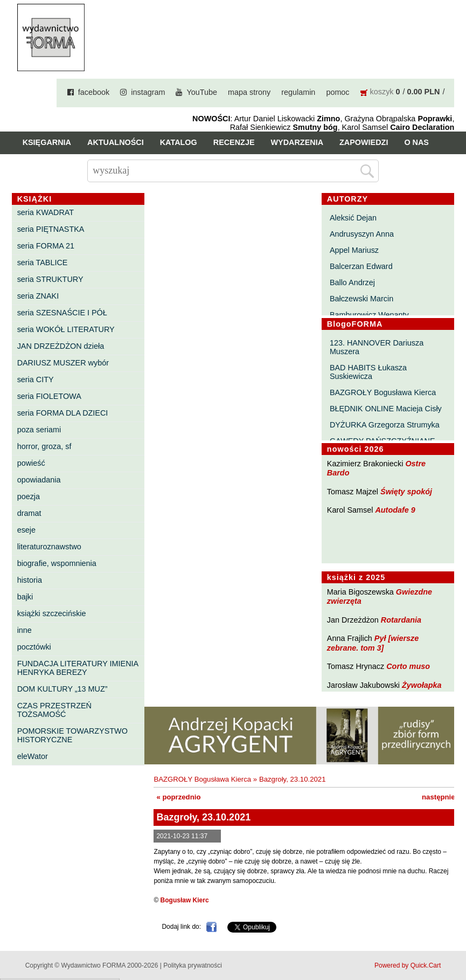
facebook (94, 92)
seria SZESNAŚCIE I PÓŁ (62, 313)
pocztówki (34, 647)
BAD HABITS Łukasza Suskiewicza (368, 372)
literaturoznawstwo (49, 547)
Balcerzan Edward (361, 266)
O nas (416, 142)
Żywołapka (422, 685)
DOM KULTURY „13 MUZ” (62, 689)
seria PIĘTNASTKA (51, 229)
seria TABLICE (43, 263)
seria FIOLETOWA (49, 396)
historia (30, 580)
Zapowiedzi (364, 142)
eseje (26, 530)
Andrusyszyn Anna (362, 234)
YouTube (202, 92)
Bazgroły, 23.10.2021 (293, 779)
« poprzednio (178, 797)
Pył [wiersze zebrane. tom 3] (373, 643)
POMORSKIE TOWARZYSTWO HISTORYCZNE (72, 735)
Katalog (179, 142)
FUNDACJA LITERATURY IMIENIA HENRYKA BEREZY (78, 668)
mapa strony (249, 92)
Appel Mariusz (354, 250)
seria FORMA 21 (46, 246)
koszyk (382, 92)
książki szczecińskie (52, 613)
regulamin (298, 92)
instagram (148, 92)
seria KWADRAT (46, 212)
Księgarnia (47, 142)
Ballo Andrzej (352, 282)
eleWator (33, 756)
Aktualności (116, 142)
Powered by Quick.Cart (408, 965)
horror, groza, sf (44, 446)
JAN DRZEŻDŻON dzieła (61, 346)
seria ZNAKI (38, 296)
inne (25, 630)
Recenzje (234, 142)
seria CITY (36, 379)
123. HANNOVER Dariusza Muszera (377, 347)
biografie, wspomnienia (57, 563)
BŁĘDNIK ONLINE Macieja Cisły (386, 409)
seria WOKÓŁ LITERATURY (66, 329)
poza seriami (39, 430)
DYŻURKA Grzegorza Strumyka (385, 425)
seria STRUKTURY (50, 279)
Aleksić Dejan (353, 218)
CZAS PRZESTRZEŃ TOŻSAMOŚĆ (54, 710)
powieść (31, 463)
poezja (29, 496)
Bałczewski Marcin (361, 299)
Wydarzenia (297, 142)
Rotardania (401, 620)
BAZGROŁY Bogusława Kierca (383, 392)
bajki (25, 597)
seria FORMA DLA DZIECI (63, 413)
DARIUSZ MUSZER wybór (63, 363)
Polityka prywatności (193, 965)
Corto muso (408, 666)
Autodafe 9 (395, 510)
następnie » (441, 797)
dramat (29, 513)
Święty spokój (406, 492)
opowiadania (39, 480)
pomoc (338, 92)
